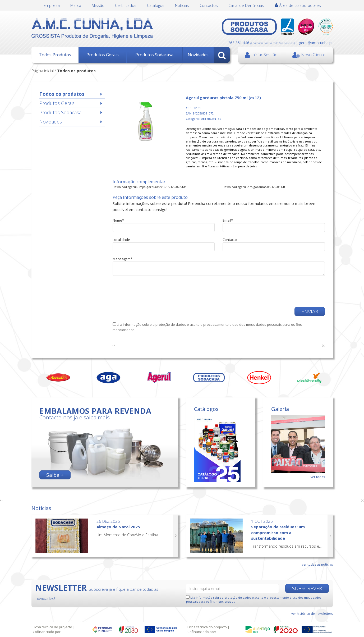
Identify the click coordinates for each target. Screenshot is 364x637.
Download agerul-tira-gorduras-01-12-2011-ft (254, 187)
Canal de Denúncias (246, 5)
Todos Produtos (55, 55)
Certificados (126, 5)
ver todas (318, 477)
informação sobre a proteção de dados (155, 324)
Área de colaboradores (298, 5)
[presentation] (153, 291)
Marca (76, 5)
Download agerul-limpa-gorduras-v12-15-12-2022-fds (149, 187)
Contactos (209, 5)
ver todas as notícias (317, 564)
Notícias (182, 5)
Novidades (198, 55)
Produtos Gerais (103, 55)
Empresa (52, 5)
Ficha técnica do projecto (52, 627)
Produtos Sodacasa (154, 55)
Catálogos (156, 5)
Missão (98, 5)
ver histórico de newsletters (312, 614)
